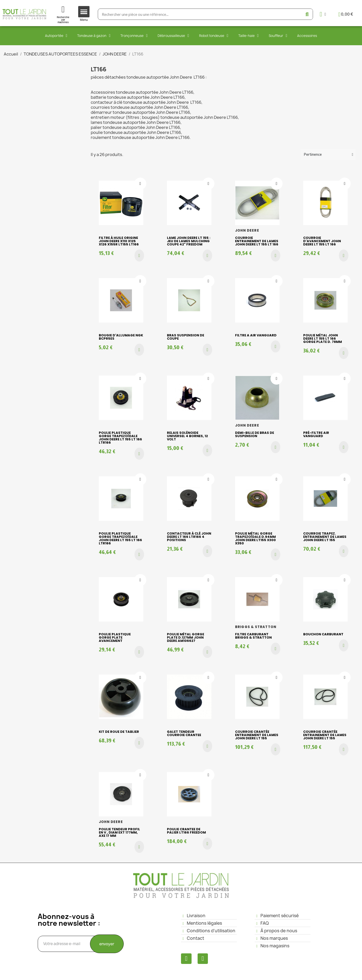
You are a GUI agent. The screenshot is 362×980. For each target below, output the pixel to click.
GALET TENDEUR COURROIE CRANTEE (184, 733)
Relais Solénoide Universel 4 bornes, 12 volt (187, 436)
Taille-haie (248, 36)
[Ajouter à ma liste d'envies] (140, 184)
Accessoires (307, 36)
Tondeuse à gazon (94, 36)
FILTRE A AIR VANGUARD (256, 335)
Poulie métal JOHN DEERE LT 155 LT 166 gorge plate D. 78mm (323, 339)
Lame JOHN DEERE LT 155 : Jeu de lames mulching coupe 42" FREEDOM (189, 241)
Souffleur (278, 36)
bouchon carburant (323, 634)
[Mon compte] (323, 14)
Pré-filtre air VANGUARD (316, 434)
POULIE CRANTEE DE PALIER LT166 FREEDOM (186, 831)
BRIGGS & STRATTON (256, 627)
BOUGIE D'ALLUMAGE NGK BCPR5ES (121, 337)
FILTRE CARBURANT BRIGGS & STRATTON (253, 636)
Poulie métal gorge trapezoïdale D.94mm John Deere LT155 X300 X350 (255, 538)
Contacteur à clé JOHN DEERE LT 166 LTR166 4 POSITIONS (189, 537)
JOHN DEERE (247, 230)
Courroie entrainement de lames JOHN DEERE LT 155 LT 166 (257, 241)
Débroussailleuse (173, 36)
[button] (139, 255)
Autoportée (56, 36)
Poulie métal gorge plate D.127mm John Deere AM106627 (186, 637)
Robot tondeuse (214, 36)
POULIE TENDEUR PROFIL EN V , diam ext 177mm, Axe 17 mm (119, 832)
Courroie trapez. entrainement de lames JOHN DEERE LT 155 (325, 537)
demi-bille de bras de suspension (255, 434)
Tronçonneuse (134, 36)
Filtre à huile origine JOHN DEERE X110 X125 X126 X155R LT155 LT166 (119, 241)
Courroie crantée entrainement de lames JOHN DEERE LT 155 (257, 735)
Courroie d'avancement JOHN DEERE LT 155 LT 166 (322, 241)
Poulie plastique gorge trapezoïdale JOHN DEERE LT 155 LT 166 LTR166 (120, 438)
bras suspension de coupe (186, 337)
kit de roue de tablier (119, 732)
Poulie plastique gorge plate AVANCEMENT (115, 637)
